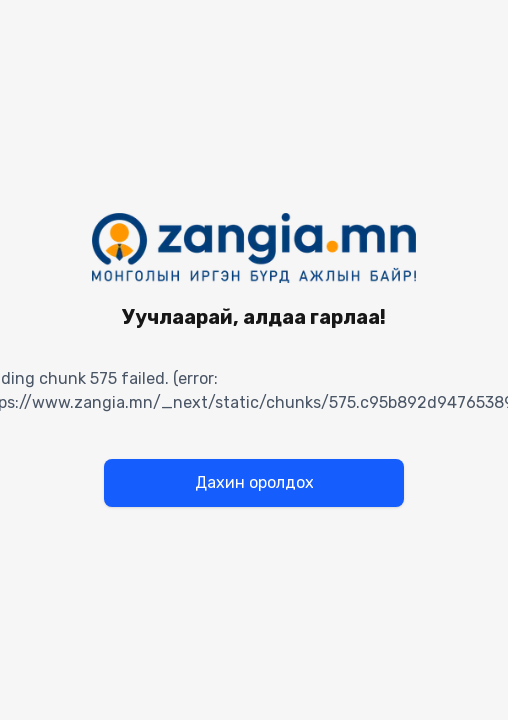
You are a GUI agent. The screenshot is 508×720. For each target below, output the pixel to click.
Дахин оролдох (254, 482)
